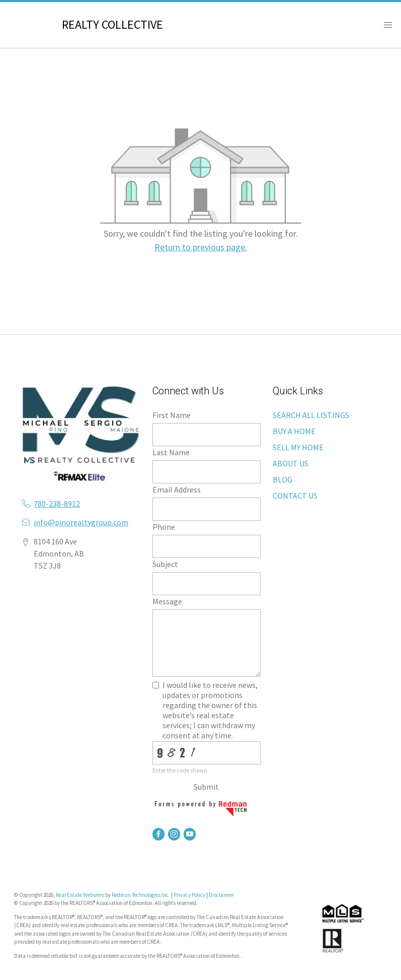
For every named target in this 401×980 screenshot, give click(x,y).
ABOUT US (291, 463)
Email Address (177, 489)
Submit (206, 787)
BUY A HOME (294, 431)
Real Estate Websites (81, 895)
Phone (164, 527)
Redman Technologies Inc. (141, 895)
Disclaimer (221, 895)
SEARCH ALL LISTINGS (311, 415)
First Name (172, 415)
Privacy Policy (189, 895)
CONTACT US (295, 496)
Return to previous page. (201, 247)
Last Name (171, 452)
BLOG (283, 479)
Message (167, 601)
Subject (165, 564)
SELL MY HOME (298, 447)
